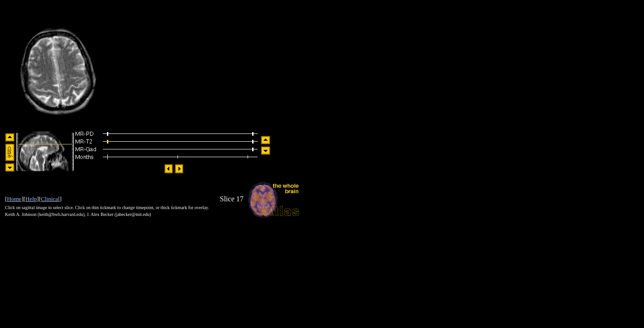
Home (14, 199)
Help (31, 199)
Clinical (50, 199)
